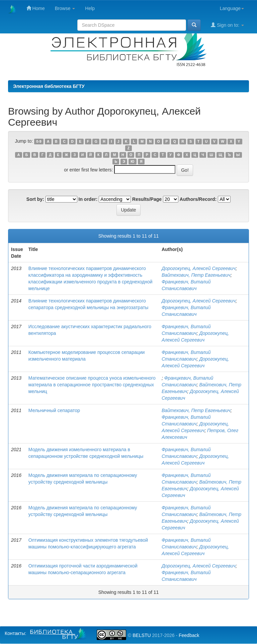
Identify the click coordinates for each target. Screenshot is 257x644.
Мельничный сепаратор (54, 410)
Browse (65, 8)
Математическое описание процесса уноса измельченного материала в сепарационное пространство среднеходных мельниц (92, 385)
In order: (88, 199)
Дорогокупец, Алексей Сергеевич (199, 268)
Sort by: (35, 199)
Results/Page (147, 199)
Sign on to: (227, 25)
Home (36, 8)
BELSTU (142, 635)
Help (90, 8)
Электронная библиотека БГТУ (49, 86)
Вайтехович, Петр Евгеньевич (196, 275)
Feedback (189, 635)
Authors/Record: (198, 199)
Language (232, 8)
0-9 (39, 141)
